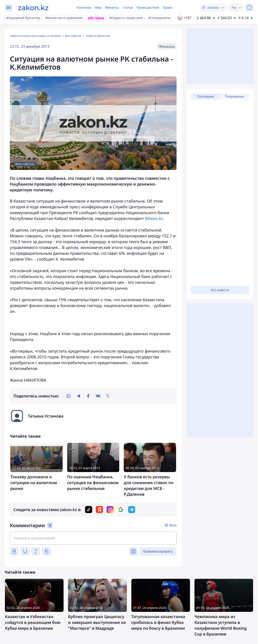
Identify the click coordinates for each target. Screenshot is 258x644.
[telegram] (78, 396)
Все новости (73, 36)
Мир (98, 7)
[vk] (98, 396)
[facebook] (88, 396)
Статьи (128, 7)
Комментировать (158, 551)
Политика (84, 7)
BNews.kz (154, 218)
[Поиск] (249, 8)
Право (167, 7)
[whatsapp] (68, 396)
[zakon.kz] (33, 8)
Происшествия (148, 7)
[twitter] (108, 396)
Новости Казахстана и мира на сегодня (35, 36)
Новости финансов (98, 36)
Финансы (112, 7)
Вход (173, 525)
